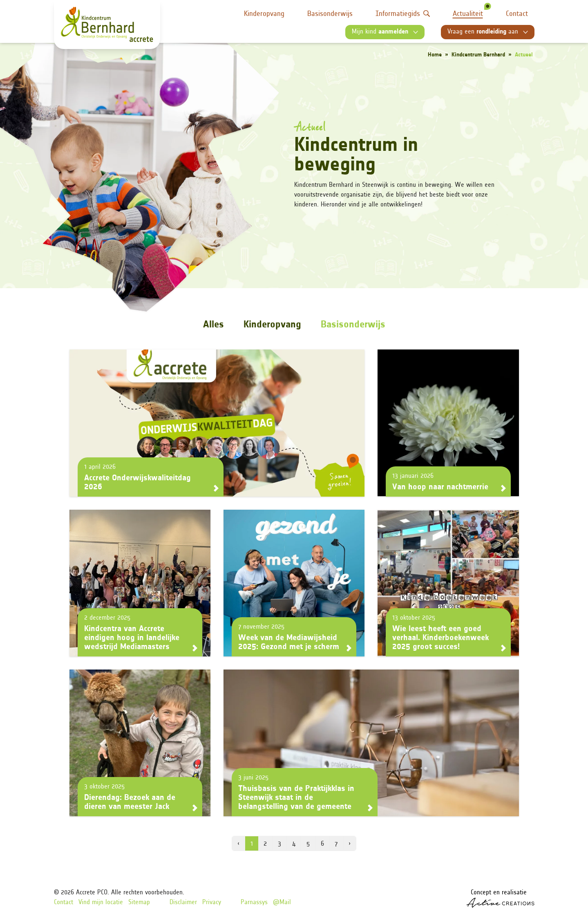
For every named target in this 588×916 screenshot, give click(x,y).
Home (435, 55)
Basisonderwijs (330, 14)
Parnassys (254, 903)
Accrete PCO (92, 893)
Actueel (524, 55)
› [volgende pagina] (350, 844)
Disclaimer (183, 903)
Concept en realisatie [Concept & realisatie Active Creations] (500, 899)
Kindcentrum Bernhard (478, 55)
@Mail (282, 903)
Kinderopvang (264, 14)
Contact (517, 14)
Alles (214, 325)
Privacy (212, 903)
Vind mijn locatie (101, 903)
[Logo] (107, 25)
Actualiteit (468, 14)
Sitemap (139, 903)
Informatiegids (403, 14)
